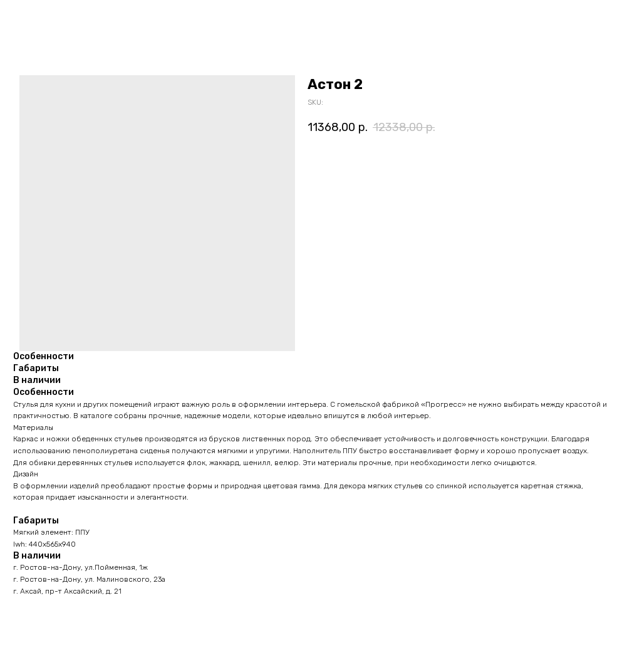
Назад (33, 18)
